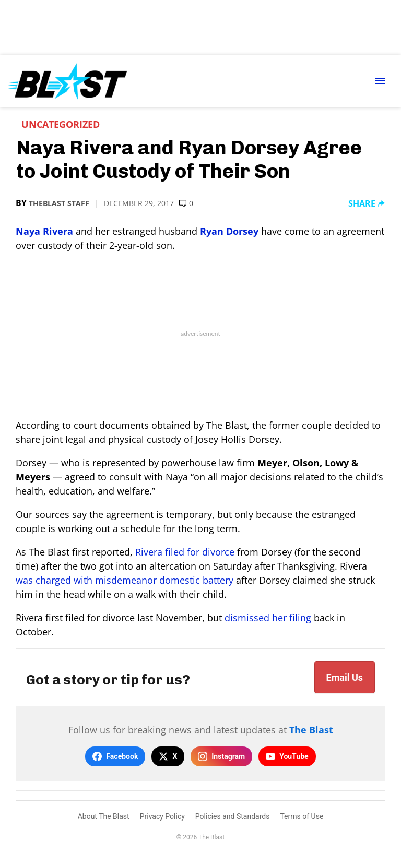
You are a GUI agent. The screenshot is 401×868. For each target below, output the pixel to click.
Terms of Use (302, 816)
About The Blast (104, 816)
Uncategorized (61, 124)
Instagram (221, 756)
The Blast (311, 730)
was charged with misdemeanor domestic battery (125, 580)
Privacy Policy (162, 816)
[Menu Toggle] (380, 82)
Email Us (345, 677)
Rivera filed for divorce (185, 552)
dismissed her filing (268, 618)
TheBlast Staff (59, 203)
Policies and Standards (233, 816)
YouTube (287, 756)
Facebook (115, 756)
